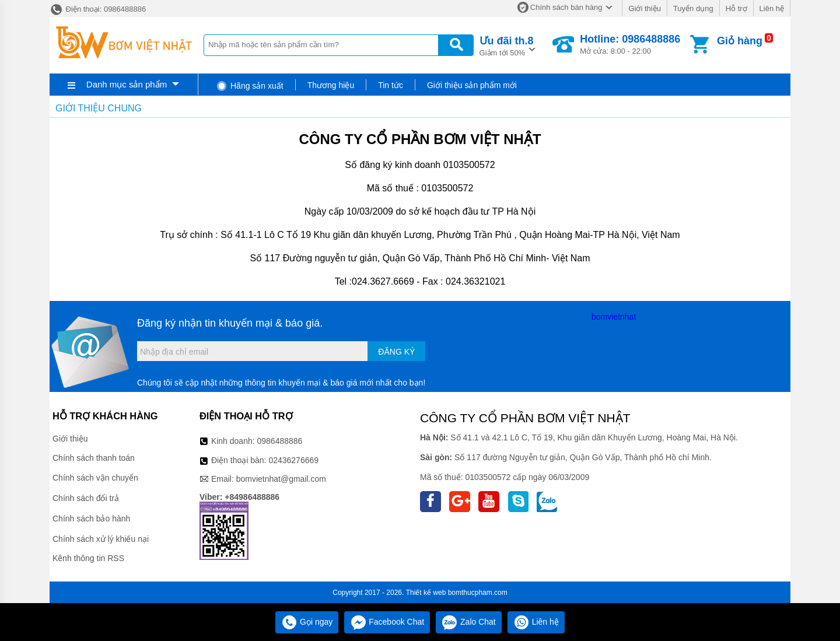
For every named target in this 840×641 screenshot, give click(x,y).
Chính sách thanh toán (94, 458)
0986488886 (280, 441)
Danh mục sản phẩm (127, 84)
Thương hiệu (331, 85)
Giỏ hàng (740, 41)
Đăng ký (396, 352)
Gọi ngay (307, 622)
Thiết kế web (426, 593)
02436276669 (293, 460)
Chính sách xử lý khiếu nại (101, 539)
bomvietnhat (614, 317)
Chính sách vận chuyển (95, 478)
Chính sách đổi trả (86, 498)
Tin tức (391, 85)
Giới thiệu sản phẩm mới (472, 85)
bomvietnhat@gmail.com (281, 479)
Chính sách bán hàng (566, 7)
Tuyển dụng (693, 8)
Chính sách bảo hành (91, 519)
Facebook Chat (387, 622)
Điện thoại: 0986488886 (98, 9)
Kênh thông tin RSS (88, 558)
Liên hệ (772, 8)
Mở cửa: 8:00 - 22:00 (630, 44)
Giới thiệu (644, 8)
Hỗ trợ (736, 8)
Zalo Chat (469, 622)
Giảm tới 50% (507, 45)
